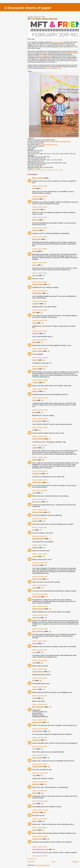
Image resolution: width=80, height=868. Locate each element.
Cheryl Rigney (37, 482)
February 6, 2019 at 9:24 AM (40, 704)
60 (49, 767)
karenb (35, 698)
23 (43, 400)
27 (50, 439)
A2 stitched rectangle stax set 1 (49, 145)
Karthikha (36, 333)
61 (42, 775)
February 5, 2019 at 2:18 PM (40, 457)
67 (43, 830)
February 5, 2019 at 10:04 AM (40, 349)
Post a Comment (32, 859)
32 (42, 493)
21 (44, 383)
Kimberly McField (38, 609)
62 (45, 784)
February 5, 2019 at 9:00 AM (40, 291)
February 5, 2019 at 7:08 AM (40, 186)
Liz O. (34, 652)
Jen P (34, 749)
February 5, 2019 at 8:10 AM (40, 249)
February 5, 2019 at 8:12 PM (40, 576)
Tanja (34, 775)
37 (50, 539)
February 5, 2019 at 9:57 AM (40, 340)
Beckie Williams (38, 731)
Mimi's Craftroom (38, 178)
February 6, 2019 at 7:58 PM (40, 755)
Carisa (35, 400)
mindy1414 (36, 565)
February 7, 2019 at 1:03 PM (40, 819)
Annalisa (35, 369)
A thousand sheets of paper (28, 8)
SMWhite (35, 548)
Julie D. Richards (38, 439)
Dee (34, 680)
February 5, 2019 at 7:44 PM (40, 563)
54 (50, 707)
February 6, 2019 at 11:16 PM (40, 773)
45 (46, 618)
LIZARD (35, 448)
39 (44, 556)
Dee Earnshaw (37, 722)
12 (48, 293)
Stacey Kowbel (37, 758)
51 (41, 680)
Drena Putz (36, 209)
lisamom (35, 275)
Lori (34, 530)
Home (53, 862)
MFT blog (59, 68)
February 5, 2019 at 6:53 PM (40, 554)
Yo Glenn (35, 383)
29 (43, 460)
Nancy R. (35, 220)
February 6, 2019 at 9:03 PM (40, 764)
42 (42, 588)
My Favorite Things (58, 42)
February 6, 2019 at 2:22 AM (40, 641)
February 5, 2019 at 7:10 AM (40, 196)
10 (44, 275)
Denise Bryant (37, 579)
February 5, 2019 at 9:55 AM (40, 331)
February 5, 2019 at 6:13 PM (40, 527)
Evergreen (36, 812)
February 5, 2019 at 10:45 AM (40, 380)
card (37, 170)
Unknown (36, 199)
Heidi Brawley (37, 293)
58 (42, 749)
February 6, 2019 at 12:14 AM (40, 629)
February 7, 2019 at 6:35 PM (40, 847)
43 (46, 597)
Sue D (34, 803)
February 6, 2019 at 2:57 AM (40, 650)
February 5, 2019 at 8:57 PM (40, 585)
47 (43, 643)
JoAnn (35, 323)
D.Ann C (35, 689)
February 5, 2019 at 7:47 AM (40, 217)
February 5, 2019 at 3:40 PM (40, 490)
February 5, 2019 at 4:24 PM (40, 510)
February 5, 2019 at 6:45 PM (40, 545)
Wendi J (35, 821)
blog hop (33, 170)
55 (48, 722)
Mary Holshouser (38, 707)
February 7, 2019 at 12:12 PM (40, 810)
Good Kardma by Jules (40, 849)
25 (48, 421)
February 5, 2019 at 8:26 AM (40, 273)
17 (42, 342)
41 (48, 579)
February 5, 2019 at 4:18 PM (40, 499)
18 (49, 351)
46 (50, 631)
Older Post (76, 862)
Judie (34, 663)
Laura (34, 493)
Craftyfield (36, 304)
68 (48, 839)
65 (45, 812)
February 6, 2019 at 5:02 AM (40, 687)
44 (50, 609)
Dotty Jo (35, 360)
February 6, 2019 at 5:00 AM (40, 678)
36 (41, 530)
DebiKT (35, 460)
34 (49, 512)
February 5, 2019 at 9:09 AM (40, 301)
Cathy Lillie (36, 618)
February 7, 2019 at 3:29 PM (40, 827)
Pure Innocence (59, 170)
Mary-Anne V (37, 502)
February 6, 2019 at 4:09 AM (40, 669)
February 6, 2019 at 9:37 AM (40, 720)
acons (34, 588)
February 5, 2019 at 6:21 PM (40, 536)
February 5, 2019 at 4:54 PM (40, 518)
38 (44, 548)
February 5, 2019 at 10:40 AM (40, 366)
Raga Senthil (37, 239)
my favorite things (50, 170)
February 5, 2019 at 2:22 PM (40, 471)
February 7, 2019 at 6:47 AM (40, 791)
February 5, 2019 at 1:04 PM (40, 436)
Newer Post (31, 862)
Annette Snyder (38, 767)
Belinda (35, 251)
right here (49, 68)
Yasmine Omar (37, 839)
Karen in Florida (38, 512)
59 (48, 758)
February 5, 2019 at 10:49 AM (40, 389)
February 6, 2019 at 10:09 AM (40, 729)
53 (43, 698)
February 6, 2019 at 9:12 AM (40, 696)
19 (44, 360)
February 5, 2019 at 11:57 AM (40, 427)
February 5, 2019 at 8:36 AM (40, 282)
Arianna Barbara (38, 672)
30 (47, 474)
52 (44, 689)
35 (44, 521)
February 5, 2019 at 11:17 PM (40, 615)
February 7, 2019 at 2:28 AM (40, 782)
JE (33, 430)
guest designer (42, 170)
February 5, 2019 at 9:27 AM (40, 320)
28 (43, 448)
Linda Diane (36, 597)
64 (42, 803)
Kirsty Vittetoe (37, 421)
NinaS (34, 412)
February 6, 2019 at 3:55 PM (40, 746)
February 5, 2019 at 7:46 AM (40, 207)
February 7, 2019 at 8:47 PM (40, 856)
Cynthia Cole (37, 474)
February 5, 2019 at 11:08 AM (40, 398)
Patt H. (35, 793)
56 (49, 731)
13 (45, 304)
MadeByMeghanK (38, 539)
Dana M (35, 830)
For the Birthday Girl (64, 141)
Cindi (34, 188)
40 (46, 565)
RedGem (35, 521)
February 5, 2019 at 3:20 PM (40, 480)
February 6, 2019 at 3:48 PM (40, 737)
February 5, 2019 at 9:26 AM (40, 310)
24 (42, 412)
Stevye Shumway (38, 631)
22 (44, 391)
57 (46, 740)
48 (42, 652)
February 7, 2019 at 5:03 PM (40, 836)
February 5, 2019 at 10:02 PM (40, 594)
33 (47, 502)
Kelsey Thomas (38, 351)
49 (42, 663)
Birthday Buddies (50, 141)
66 (44, 821)
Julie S (35, 265)
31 (48, 482)
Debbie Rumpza (38, 284)
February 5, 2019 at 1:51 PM (40, 445)
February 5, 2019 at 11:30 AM (40, 419)
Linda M (35, 556)
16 (45, 333)
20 (44, 369)
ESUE (34, 342)
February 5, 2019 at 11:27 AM (40, 410)
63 (43, 793)
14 (42, 313)
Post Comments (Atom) (43, 865)
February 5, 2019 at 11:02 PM (40, 606)
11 (49, 284)
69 (54, 849)
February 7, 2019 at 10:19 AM (40, 801)
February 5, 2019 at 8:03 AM (40, 237)
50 (49, 672)
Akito (34, 313)
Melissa (35, 643)
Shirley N (35, 391)
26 (40, 430)
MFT (65, 45)
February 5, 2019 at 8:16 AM (40, 262)
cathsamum (36, 740)
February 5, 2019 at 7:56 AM (40, 228)
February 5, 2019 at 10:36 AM (40, 357)
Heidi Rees (36, 784)
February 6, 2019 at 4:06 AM (40, 660)
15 (43, 323)
